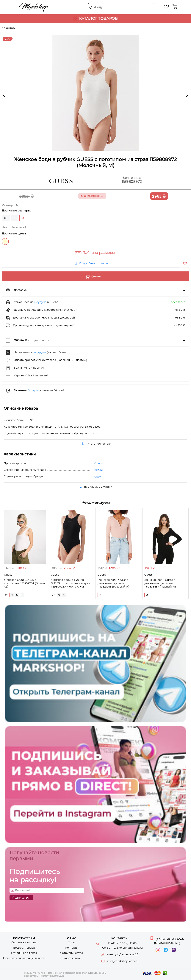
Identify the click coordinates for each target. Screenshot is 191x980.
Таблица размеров (100, 253)
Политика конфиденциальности (24, 958)
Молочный (5, 241)
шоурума (40, 302)
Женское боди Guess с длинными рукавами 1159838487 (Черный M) (160, 583)
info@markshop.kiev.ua (122, 961)
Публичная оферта (24, 953)
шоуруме (40, 352)
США (98, 477)
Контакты (72, 948)
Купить (96, 276)
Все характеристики (96, 487)
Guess (98, 463)
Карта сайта (72, 958)
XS (6, 218)
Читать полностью (95, 444)
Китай (99, 470)
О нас (72, 942)
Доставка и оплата (24, 942)
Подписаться (21, 898)
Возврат (33, 390)
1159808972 (132, 182)
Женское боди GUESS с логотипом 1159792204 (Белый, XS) (25, 583)
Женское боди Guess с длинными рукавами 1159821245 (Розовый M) (113, 583)
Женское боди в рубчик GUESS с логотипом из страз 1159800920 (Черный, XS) (70, 583)
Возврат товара (24, 948)
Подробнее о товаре (91, 263)
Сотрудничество (72, 953)
